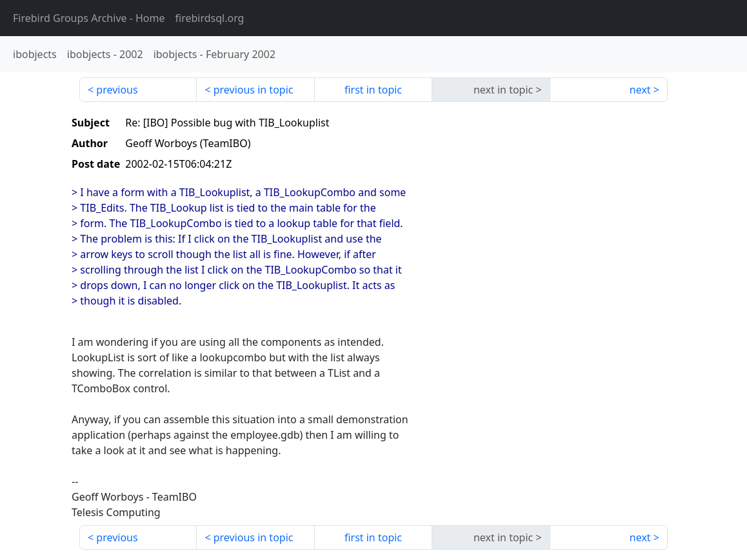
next (640, 90)
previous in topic (254, 90)
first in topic (373, 90)
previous (117, 90)
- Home (89, 18)
